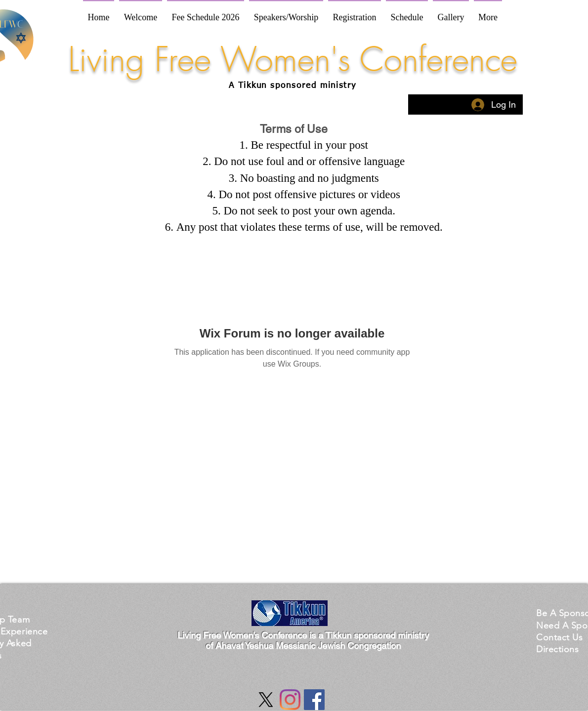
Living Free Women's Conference (293, 59)
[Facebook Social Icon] (314, 700)
